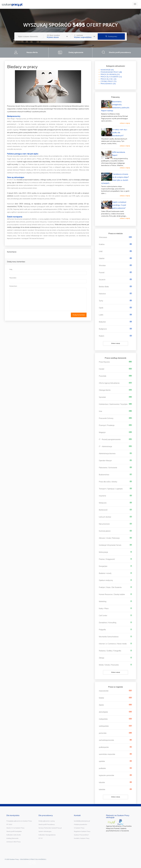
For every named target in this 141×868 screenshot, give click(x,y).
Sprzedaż (102, 397)
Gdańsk (102, 258)
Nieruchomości (104, 524)
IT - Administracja (105, 446)
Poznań (102, 273)
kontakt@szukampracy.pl (82, 821)
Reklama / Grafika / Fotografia (110, 651)
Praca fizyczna (104, 362)
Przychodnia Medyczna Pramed (119, 827)
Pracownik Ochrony (106, 418)
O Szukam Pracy (79, 828)
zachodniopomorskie (106, 740)
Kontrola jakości (105, 531)
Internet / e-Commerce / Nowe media (113, 644)
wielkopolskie (104, 726)
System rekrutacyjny (45, 831)
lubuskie (102, 782)
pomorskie (103, 733)
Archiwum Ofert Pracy (13, 842)
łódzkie (101, 698)
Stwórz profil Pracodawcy (47, 824)
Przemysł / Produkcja (107, 425)
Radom (102, 336)
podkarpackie (104, 747)
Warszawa (103, 237)
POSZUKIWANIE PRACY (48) (111, 72)
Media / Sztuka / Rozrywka (109, 665)
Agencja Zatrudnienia (114, 826)
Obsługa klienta (105, 390)
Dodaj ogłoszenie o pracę (47, 821)
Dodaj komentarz (79, 315)
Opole (101, 308)
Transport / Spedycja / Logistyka (111, 489)
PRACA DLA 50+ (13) (108, 79)
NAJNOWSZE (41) (107, 70)
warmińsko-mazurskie (107, 754)
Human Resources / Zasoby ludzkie (112, 594)
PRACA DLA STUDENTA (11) (111, 77)
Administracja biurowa (107, 454)
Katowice (102, 294)
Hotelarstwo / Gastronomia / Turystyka (113, 404)
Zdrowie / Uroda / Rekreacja (109, 538)
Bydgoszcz (103, 329)
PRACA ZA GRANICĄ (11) (110, 74)
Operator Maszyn (105, 461)
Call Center (103, 616)
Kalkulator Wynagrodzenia (47, 835)
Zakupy (102, 658)
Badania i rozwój (105, 573)
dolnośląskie (103, 712)
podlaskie (102, 768)
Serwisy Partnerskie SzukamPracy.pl (50, 828)
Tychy (101, 301)
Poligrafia (102, 630)
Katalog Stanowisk (12, 838)
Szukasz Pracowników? (81, 835)
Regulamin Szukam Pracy (82, 831)
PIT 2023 (9, 824)
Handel (102, 369)
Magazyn (102, 432)
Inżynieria (102, 496)
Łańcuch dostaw (105, 517)
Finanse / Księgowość (107, 559)
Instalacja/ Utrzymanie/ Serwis (110, 545)
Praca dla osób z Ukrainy (108, 482)
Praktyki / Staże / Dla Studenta (110, 587)
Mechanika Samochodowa (109, 637)
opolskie (102, 761)
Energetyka (103, 566)
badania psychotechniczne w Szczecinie (117, 830)
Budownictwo (104, 475)
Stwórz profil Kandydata (14, 831)
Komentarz (13, 286)
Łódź (101, 251)
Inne (100, 411)
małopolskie (103, 719)
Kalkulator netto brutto (14, 835)
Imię (11, 269)
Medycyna (103, 503)
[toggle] (135, 4)
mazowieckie (104, 691)
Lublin (101, 315)
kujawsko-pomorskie (106, 775)
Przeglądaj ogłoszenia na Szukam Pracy (19, 821)
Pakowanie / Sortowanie (108, 468)
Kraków (102, 244)
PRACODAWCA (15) (108, 84)
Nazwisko (13, 278)
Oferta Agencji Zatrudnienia (109, 383)
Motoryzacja (103, 552)
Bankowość (103, 510)
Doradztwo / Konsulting (108, 623)
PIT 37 (41, 838)
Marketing (103, 601)
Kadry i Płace (104, 609)
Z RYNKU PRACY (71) (109, 81)
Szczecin (102, 280)
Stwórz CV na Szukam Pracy (15, 828)
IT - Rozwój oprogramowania (110, 439)
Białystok (102, 322)
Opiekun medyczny (106, 580)
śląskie (101, 705)
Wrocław (102, 266)
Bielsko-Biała (104, 287)
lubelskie (102, 789)
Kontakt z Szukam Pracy (82, 838)
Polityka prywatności (81, 824)
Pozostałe (103, 376)
